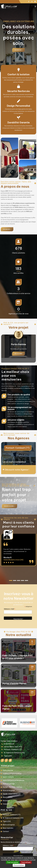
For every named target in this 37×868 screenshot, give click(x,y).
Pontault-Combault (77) (18, 448)
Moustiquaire (8, 797)
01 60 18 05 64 (9, 744)
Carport (6, 804)
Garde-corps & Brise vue (12, 794)
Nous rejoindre (8, 828)
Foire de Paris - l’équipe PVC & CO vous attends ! (18, 657)
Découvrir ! (18, 354)
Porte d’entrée (8, 770)
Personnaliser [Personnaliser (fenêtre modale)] (19, 865)
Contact (6, 831)
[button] (11, 581)
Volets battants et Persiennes (14, 780)
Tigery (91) (8, 756)
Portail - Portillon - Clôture (12, 787)
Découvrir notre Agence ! (17, 470)
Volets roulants (8, 777)
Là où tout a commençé (14, 462)
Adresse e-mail (9, 609)
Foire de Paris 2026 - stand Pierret (17, 707)
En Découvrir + (10, 506)
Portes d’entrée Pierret (14, 684)
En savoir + (18, 50)
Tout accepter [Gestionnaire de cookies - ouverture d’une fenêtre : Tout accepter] (13, 862)
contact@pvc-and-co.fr (13, 747)
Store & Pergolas (9, 791)
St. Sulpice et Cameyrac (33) (14, 753)
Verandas (6, 801)
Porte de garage (9, 784)
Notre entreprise (9, 825)
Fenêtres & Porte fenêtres (12, 774)
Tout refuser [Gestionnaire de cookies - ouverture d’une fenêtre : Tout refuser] (26, 862)
